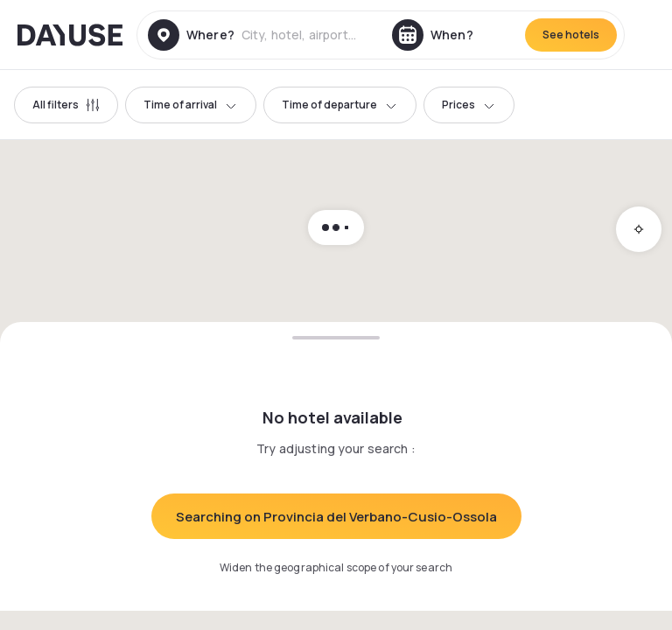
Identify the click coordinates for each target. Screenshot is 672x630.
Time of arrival (191, 105)
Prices (469, 105)
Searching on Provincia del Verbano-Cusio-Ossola (336, 517)
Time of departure (340, 105)
